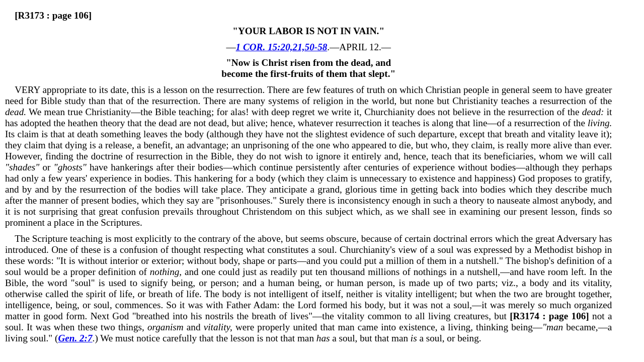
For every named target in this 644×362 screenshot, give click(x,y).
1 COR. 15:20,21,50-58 (282, 47)
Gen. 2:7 (75, 338)
